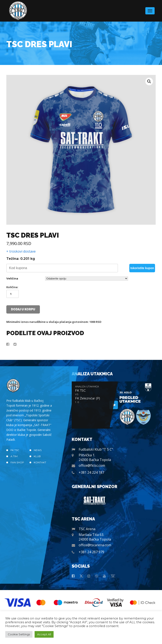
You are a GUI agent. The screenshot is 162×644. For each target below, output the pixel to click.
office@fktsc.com (92, 465)
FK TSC (15, 450)
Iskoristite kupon (142, 268)
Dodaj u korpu (23, 309)
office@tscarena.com (95, 545)
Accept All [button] (44, 634)
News (38, 450)
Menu (150, 10)
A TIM (14, 456)
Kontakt (40, 462)
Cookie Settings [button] (19, 634)
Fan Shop (17, 462)
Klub (37, 456)
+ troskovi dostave (21, 251)
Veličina (12, 278)
